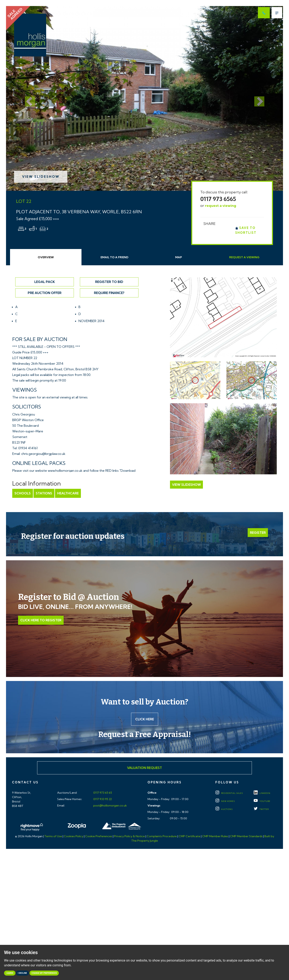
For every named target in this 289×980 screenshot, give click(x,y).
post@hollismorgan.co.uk (110, 805)
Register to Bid (109, 282)
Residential (229, 793)
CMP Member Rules (215, 836)
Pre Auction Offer (45, 293)
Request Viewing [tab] (244, 257)
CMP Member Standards (246, 836)
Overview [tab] (46, 257)
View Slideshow (41, 177)
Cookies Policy (74, 836)
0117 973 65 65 (102, 793)
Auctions (224, 809)
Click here (145, 719)
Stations (44, 493)
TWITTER (261, 809)
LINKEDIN (262, 793)
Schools (23, 493)
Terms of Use (53, 836)
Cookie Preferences (99, 836)
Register (258, 533)
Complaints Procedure (162, 836)
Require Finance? (109, 293)
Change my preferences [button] (44, 973)
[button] (27, 98)
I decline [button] (22, 973)
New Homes (225, 801)
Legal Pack (45, 282)
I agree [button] (10, 973)
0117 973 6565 (218, 199)
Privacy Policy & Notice (129, 836)
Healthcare (68, 493)
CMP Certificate (189, 836)
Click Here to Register (41, 620)
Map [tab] (179, 257)
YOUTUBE (262, 801)
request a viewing (221, 206)
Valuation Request (144, 768)
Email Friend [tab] (114, 257)
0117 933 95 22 (102, 799)
